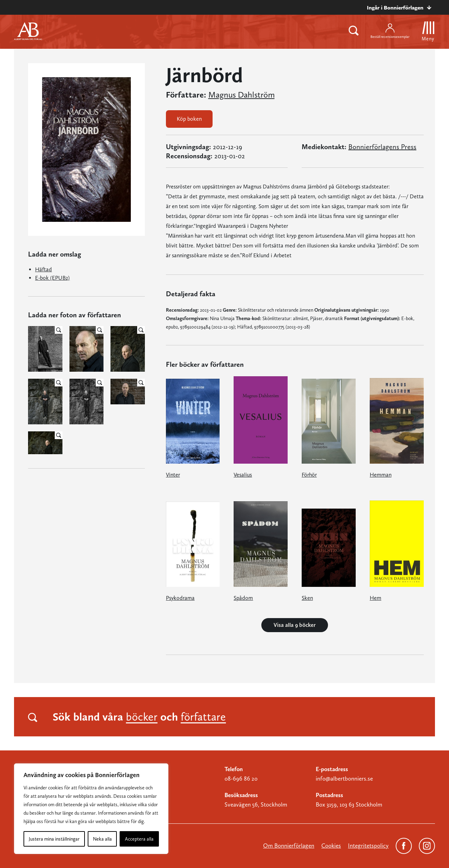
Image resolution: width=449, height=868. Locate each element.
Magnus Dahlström (242, 95)
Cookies (331, 846)
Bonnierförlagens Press (382, 147)
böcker (142, 717)
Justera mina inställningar (54, 839)
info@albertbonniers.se (344, 778)
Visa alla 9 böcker (295, 625)
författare (203, 717)
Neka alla (102, 839)
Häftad (43, 269)
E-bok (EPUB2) (52, 278)
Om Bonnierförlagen (289, 846)
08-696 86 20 (241, 778)
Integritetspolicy (368, 846)
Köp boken (189, 119)
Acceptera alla (139, 839)
